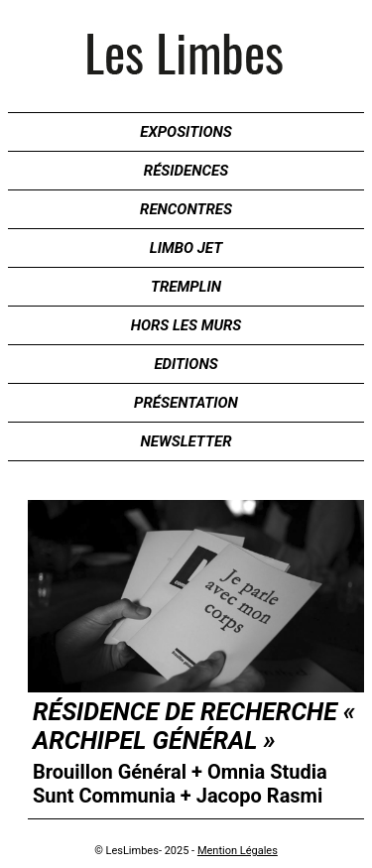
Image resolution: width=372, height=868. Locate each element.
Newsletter (186, 441)
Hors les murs (186, 325)
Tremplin (186, 287)
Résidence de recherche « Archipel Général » (194, 726)
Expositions (186, 132)
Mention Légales (238, 851)
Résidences (186, 171)
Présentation (186, 403)
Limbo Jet (186, 248)
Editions (186, 364)
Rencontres (186, 209)
